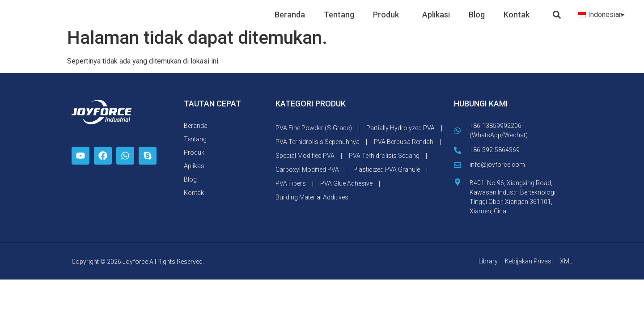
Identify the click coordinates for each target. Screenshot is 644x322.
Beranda (290, 22)
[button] (557, 22)
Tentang (339, 22)
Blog (477, 22)
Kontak (517, 22)
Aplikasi (436, 22)
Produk (388, 22)
